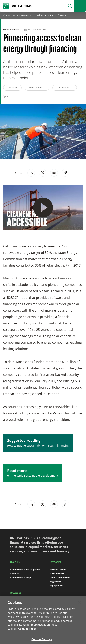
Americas (12, 15)
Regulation (55, 581)
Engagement (56, 585)
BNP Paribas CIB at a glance (25, 569)
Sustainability (65, 88)
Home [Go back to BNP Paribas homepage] (4, 16)
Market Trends (12, 30)
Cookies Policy (27, 631)
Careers (14, 573)
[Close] (80, 605)
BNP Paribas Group (20, 577)
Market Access (37, 88)
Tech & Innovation (60, 577)
